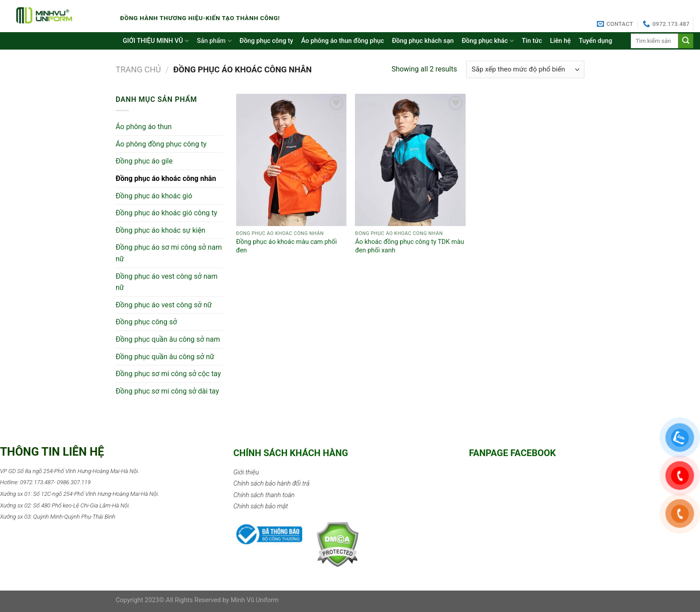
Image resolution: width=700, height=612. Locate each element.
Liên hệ (560, 41)
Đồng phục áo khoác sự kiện (160, 230)
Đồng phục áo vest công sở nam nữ (167, 282)
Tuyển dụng (595, 41)
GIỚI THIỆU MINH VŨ (156, 41)
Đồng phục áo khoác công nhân (166, 178)
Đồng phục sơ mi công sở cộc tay (168, 374)
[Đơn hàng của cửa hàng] (525, 69)
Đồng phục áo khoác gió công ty (167, 213)
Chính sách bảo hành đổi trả (272, 484)
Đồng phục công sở (146, 322)
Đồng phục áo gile (144, 161)
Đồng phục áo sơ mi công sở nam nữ (169, 253)
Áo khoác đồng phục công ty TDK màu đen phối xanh (409, 246)
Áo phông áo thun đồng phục (343, 41)
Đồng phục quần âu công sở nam (168, 339)
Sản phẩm (214, 41)
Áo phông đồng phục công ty (161, 144)
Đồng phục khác (488, 41)
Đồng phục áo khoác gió (154, 196)
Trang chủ (138, 69)
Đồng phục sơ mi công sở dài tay (167, 391)
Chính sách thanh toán (264, 495)
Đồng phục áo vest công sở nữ (164, 305)
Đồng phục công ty (267, 41)
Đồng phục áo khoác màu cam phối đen (287, 246)
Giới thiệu (246, 472)
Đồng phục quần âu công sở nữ (165, 357)
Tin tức (532, 41)
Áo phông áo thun (144, 127)
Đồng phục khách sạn (423, 41)
